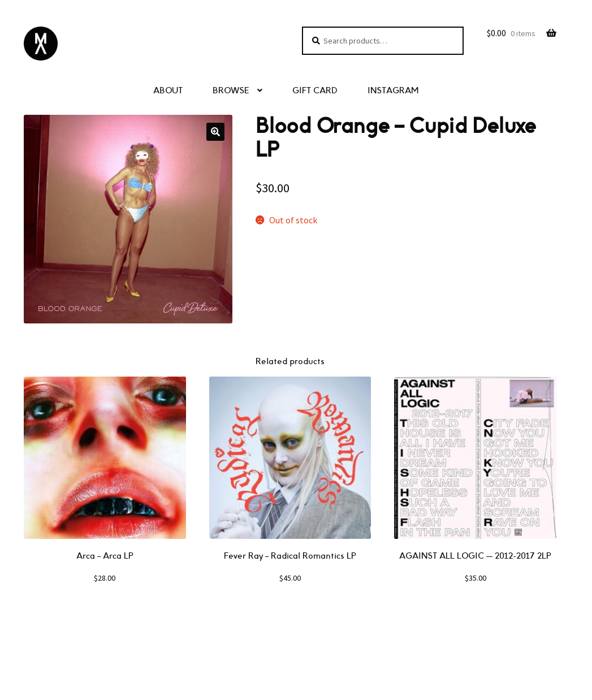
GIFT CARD (315, 91)
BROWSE (231, 91)
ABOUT (168, 91)
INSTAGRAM (393, 91)
